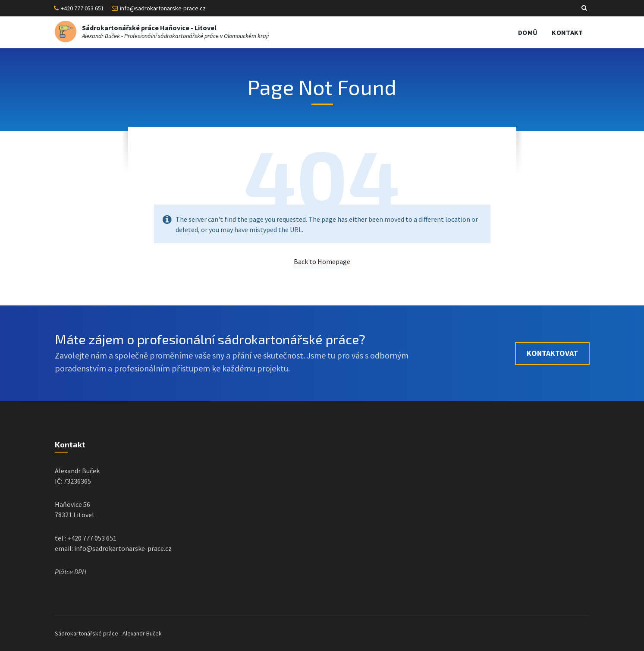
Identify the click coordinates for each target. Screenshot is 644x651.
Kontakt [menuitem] (567, 32)
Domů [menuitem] (528, 32)
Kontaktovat (552, 353)
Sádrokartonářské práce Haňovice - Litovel (149, 28)
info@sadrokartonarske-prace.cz (163, 8)
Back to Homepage (322, 261)
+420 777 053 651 (82, 8)
